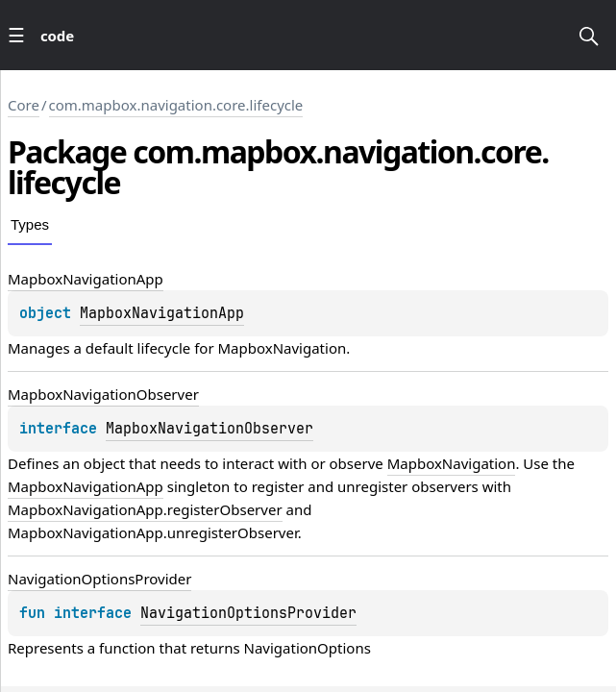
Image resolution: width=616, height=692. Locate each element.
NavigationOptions (308, 648)
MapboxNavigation (282, 348)
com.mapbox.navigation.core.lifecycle (176, 105)
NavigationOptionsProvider (248, 613)
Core (24, 105)
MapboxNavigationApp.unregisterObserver (153, 532)
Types (30, 224)
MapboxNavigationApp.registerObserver (145, 509)
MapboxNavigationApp (162, 313)
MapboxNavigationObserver (209, 429)
